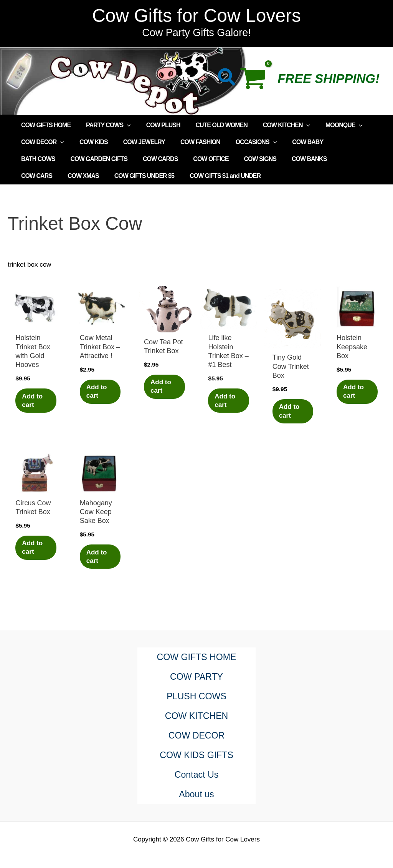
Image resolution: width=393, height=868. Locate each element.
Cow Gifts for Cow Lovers (196, 16)
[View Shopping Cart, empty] (257, 81)
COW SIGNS (200, 159)
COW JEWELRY (136, 142)
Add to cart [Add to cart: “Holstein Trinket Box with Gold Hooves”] (33, 401)
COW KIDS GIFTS (197, 755)
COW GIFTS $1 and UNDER (127, 176)
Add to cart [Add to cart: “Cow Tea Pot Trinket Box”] (162, 387)
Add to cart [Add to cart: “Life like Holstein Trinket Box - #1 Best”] (226, 401)
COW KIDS (89, 142)
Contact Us (197, 775)
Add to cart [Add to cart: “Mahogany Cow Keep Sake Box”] (98, 557)
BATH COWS (335, 142)
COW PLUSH (156, 125)
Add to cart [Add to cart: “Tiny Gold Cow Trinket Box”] (291, 411)
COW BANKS (246, 159)
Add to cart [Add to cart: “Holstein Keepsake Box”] (355, 392)
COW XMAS (335, 159)
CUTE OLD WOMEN (211, 125)
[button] (227, 79)
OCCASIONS (243, 142)
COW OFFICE (154, 159)
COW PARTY (196, 677)
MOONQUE (327, 125)
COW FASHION (190, 142)
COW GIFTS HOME (44, 125)
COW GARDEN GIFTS (48, 159)
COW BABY (291, 142)
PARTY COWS (104, 125)
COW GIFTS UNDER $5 (50, 176)
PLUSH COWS (196, 696)
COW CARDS (106, 159)
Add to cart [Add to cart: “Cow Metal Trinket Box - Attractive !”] (98, 392)
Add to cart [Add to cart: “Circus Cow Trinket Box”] (33, 548)
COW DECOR (41, 142)
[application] (122, 125)
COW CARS (291, 159)
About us (197, 794)
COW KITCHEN (273, 125)
